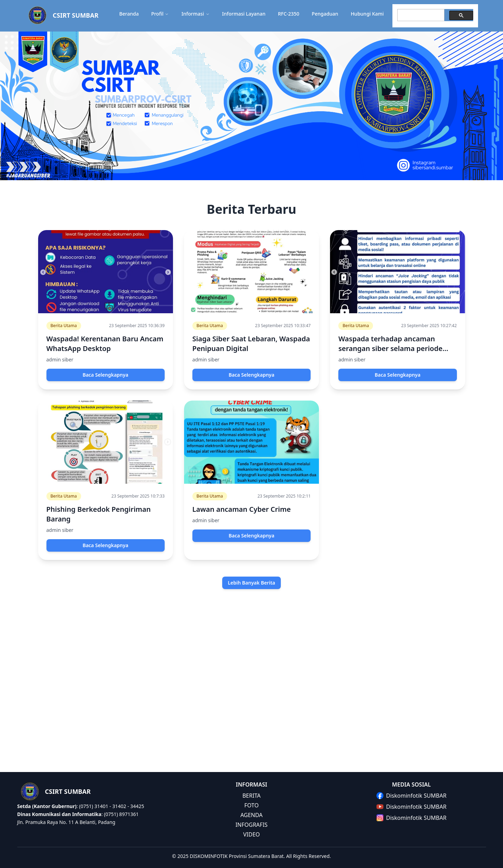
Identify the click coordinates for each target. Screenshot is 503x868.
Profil (160, 14)
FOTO (252, 805)
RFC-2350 (289, 14)
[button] (252, 16)
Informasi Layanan (244, 14)
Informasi (195, 14)
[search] (420, 15)
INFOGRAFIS (252, 825)
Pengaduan (325, 14)
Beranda (129, 14)
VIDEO (251, 834)
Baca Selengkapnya (105, 375)
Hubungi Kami (367, 14)
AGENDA (251, 815)
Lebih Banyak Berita (252, 583)
